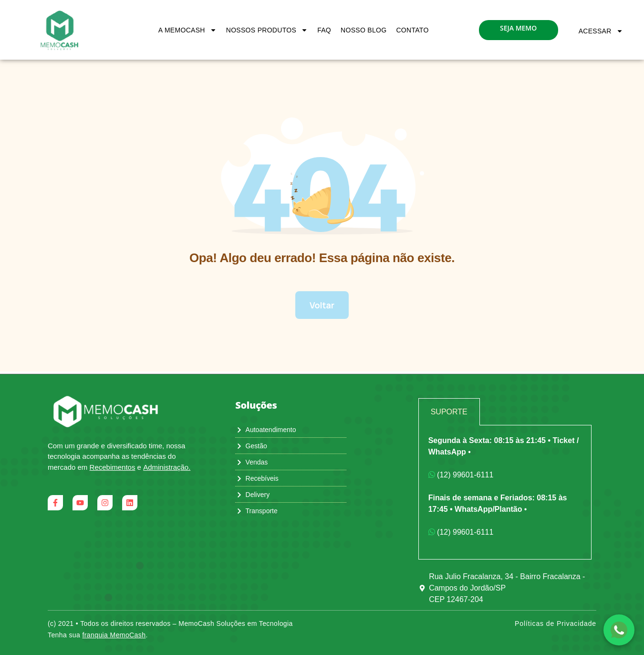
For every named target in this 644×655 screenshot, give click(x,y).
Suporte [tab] (449, 412)
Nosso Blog (364, 30)
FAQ (324, 30)
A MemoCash (187, 30)
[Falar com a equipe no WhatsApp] (619, 630)
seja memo (518, 28)
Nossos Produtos (267, 30)
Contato (412, 30)
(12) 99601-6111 (461, 475)
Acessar (601, 31)
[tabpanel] (505, 492)
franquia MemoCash (114, 635)
